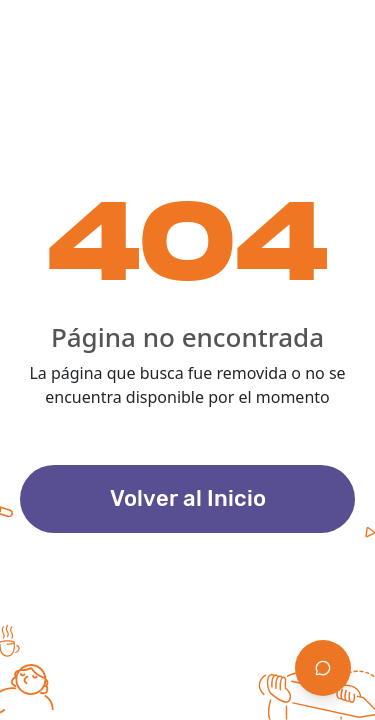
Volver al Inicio (188, 498)
